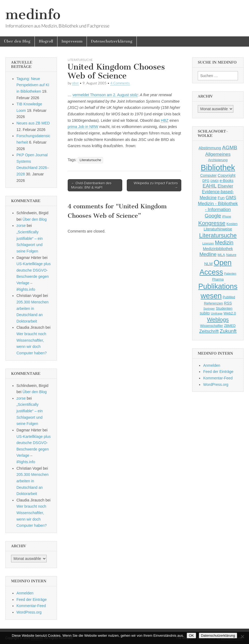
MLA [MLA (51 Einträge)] (221, 255)
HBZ (165, 120)
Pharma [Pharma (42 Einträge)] (218, 279)
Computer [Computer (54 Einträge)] (208, 176)
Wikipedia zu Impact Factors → (156, 185)
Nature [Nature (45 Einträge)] (231, 255)
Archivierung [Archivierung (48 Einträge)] (218, 160)
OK (191, 636)
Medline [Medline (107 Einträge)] (208, 254)
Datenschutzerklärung (112, 41)
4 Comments (120, 83)
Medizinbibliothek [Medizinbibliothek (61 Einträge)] (218, 249)
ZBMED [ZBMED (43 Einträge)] (230, 326)
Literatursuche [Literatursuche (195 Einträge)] (218, 235)
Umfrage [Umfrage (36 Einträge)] (217, 313)
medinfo (33, 14)
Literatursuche (80, 60)
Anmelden (25, 593)
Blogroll (46, 41)
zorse (21, 226)
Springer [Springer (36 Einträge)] (209, 309)
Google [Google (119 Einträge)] (213, 216)
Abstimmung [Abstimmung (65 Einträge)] (210, 148)
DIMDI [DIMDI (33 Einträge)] (214, 181)
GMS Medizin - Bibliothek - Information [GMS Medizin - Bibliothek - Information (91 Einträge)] (218, 204)
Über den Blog (17, 41)
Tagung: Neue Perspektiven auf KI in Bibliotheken (33, 85)
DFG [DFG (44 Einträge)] (206, 181)
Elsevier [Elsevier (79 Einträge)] (226, 186)
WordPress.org (29, 612)
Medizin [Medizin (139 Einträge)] (224, 243)
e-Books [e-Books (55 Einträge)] (226, 181)
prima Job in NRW (83, 127)
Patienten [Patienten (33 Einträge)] (230, 273)
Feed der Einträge (32, 600)
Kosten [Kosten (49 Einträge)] (232, 224)
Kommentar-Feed (31, 606)
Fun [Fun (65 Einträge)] (221, 198)
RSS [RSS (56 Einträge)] (228, 303)
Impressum (72, 41)
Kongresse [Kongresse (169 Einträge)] (212, 223)
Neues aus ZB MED (33, 123)
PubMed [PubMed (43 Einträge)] (229, 297)
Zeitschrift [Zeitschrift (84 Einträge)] (209, 331)
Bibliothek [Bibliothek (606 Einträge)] (218, 167)
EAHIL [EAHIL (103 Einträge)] (210, 186)
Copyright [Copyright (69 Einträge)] (227, 175)
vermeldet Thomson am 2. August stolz (105, 95)
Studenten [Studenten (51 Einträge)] (224, 308)
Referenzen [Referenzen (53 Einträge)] (214, 303)
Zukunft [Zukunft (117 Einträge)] (228, 331)
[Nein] (242, 636)
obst (75, 83)
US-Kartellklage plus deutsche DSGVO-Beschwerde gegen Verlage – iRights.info (34, 277)
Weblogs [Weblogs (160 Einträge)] (218, 319)
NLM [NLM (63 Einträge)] (208, 264)
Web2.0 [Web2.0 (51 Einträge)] (230, 313)
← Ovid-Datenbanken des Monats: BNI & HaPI (91, 185)
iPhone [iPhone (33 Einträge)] (226, 216)
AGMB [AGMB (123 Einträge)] (230, 148)
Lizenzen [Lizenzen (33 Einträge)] (208, 243)
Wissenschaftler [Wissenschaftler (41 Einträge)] (212, 326)
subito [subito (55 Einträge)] (205, 313)
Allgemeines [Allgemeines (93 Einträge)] (218, 154)
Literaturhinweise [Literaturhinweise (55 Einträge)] (218, 229)
